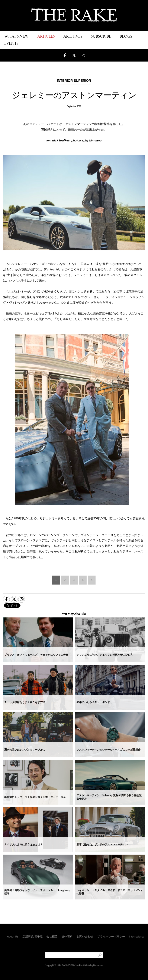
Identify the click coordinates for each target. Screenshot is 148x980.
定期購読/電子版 (33, 937)
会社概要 (52, 937)
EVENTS (11, 44)
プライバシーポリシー (111, 937)
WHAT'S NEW (17, 37)
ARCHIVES (73, 37)
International (137, 937)
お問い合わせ (85, 937)
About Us (13, 937)
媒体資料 (67, 937)
